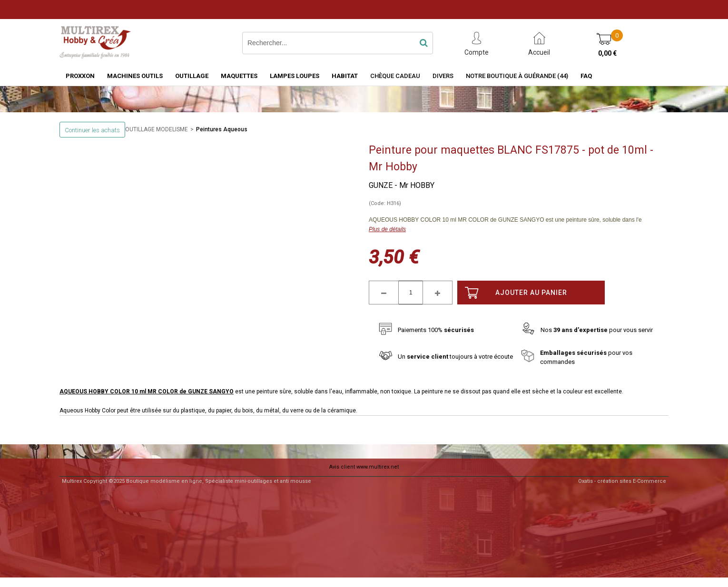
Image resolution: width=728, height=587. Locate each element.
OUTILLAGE (192, 76)
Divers (443, 76)
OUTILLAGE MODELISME (157, 129)
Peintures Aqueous (222, 129)
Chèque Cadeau (395, 76)
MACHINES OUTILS (135, 76)
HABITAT (345, 76)
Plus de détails (387, 229)
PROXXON (80, 76)
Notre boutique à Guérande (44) (517, 76)
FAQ (586, 76)
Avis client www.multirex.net (364, 467)
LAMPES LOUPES (295, 76)
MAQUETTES (239, 76)
